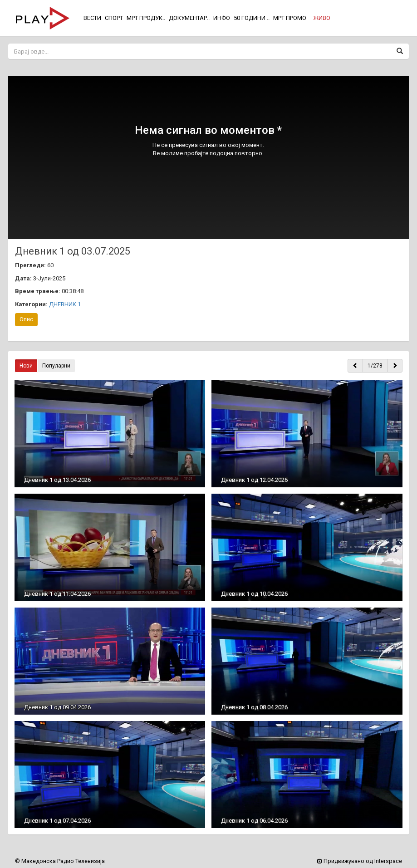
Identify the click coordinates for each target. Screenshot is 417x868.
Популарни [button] (56, 366)
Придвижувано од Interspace (360, 861)
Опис (26, 319)
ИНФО (222, 18)
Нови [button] (26, 366)
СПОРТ (114, 18)
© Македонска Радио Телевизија (60, 861)
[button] (322, 18)
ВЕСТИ (92, 18)
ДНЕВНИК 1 (65, 304)
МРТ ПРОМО (290, 18)
